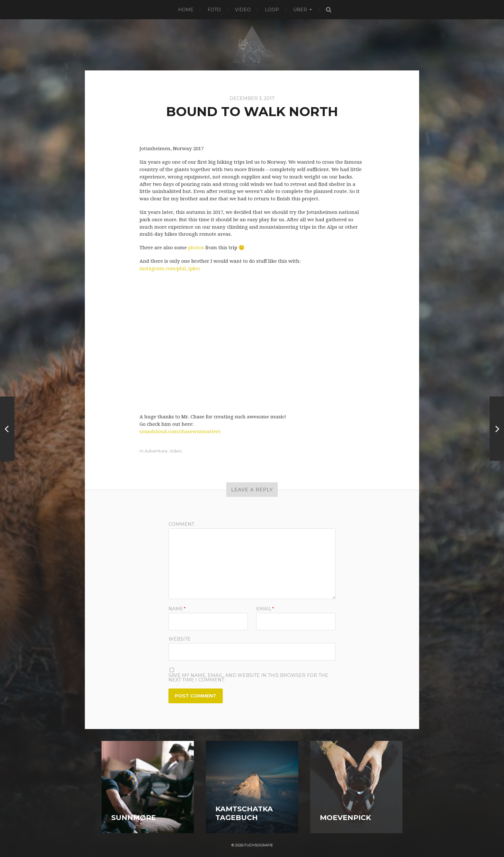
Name (177, 609)
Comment (181, 524)
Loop (272, 10)
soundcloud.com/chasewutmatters (180, 432)
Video (243, 10)
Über (300, 10)
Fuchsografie (259, 845)
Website (180, 639)
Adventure (156, 451)
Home (186, 10)
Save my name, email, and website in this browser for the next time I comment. (248, 678)
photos (196, 248)
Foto (214, 10)
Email (265, 609)
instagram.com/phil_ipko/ (170, 269)
